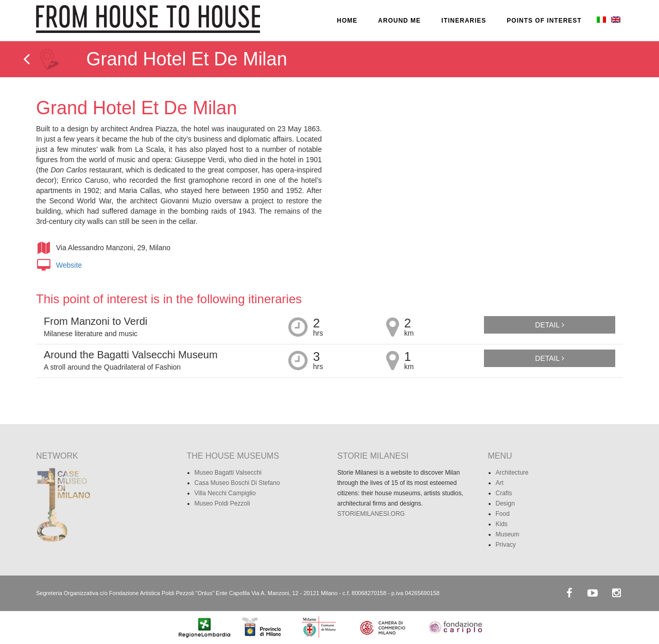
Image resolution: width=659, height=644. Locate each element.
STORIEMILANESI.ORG (371, 514)
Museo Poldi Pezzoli (222, 503)
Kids (502, 524)
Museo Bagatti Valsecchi (228, 473)
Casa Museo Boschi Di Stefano (237, 483)
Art (500, 483)
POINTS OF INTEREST (544, 21)
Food (503, 514)
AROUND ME (399, 21)
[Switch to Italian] (600, 21)
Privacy (506, 545)
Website (69, 265)
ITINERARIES (464, 21)
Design (505, 503)
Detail (549, 325)
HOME (347, 21)
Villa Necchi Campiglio (225, 493)
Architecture (512, 473)
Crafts (504, 493)
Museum (508, 534)
